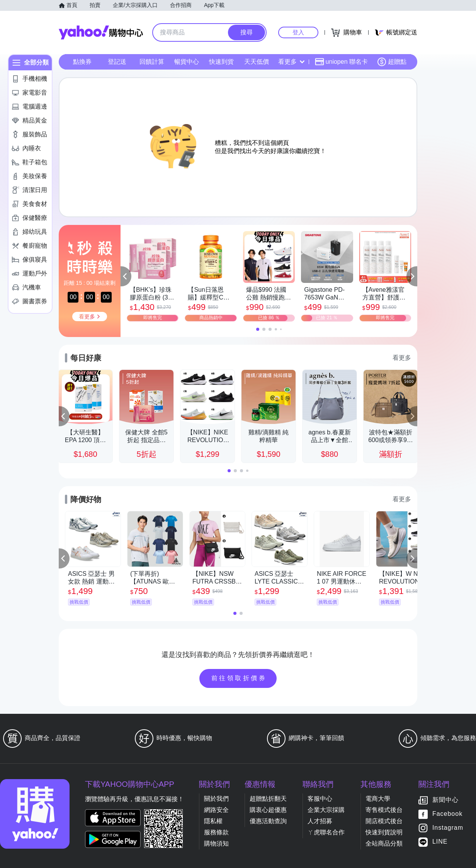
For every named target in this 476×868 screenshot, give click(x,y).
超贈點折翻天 (268, 799)
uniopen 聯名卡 (341, 62)
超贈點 (392, 62)
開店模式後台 (384, 821)
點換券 (82, 62)
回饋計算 (152, 62)
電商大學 (378, 799)
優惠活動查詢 (268, 821)
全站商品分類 (384, 843)
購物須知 (216, 843)
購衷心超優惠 (268, 810)
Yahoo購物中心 (101, 32)
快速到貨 (221, 62)
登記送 (117, 62)
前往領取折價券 (239, 678)
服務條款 (216, 832)
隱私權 (213, 821)
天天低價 (257, 62)
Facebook (447, 814)
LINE (440, 842)
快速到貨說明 (384, 832)
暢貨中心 (187, 62)
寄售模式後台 (384, 810)
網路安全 (216, 810)
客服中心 (320, 799)
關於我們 (216, 799)
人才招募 (320, 821)
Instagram (448, 828)
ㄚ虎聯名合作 (326, 832)
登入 (298, 32)
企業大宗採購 (326, 810)
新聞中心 (445, 800)
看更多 (291, 62)
